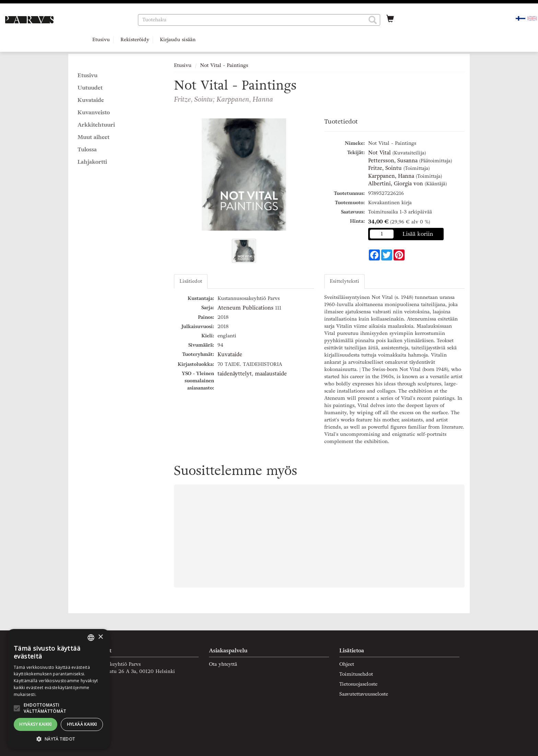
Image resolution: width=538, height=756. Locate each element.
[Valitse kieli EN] (532, 18)
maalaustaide (271, 374)
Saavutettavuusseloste (364, 694)
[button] (373, 20)
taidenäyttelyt (235, 374)
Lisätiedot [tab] (191, 281)
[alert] (58, 689)
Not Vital (379, 153)
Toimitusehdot (356, 674)
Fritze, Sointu (385, 168)
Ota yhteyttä (223, 664)
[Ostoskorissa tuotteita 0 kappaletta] (390, 20)
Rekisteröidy (135, 40)
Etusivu (101, 40)
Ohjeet (347, 664)
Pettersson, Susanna (393, 161)
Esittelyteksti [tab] (344, 281)
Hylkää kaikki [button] (82, 724)
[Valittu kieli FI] (521, 18)
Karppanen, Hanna (391, 176)
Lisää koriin (418, 234)
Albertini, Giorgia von (396, 184)
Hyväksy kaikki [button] (36, 724)
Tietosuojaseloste (358, 684)
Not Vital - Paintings (224, 65)
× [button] (100, 637)
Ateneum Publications (245, 308)
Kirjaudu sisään (178, 40)
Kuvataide (230, 354)
